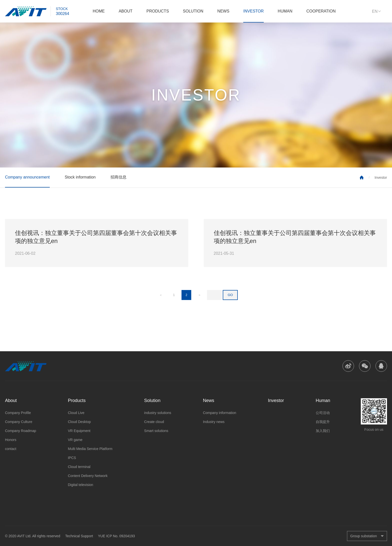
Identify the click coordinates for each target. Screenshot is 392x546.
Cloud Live (76, 413)
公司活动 (323, 413)
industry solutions (158, 413)
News (223, 11)
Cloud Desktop (79, 422)
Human (285, 11)
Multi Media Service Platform (90, 449)
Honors (11, 440)
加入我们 (323, 431)
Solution (193, 11)
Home (99, 11)
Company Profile (18, 413)
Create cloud (154, 422)
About (126, 11)
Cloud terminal (79, 467)
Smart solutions (156, 431)
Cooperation (321, 11)
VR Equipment (79, 431)
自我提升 (323, 422)
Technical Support (79, 536)
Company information (220, 413)
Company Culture (19, 422)
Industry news (214, 422)
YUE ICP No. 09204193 (116, 536)
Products (158, 11)
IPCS (72, 458)
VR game (75, 440)
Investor (253, 11)
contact (11, 449)
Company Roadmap (21, 431)
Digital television (80, 485)
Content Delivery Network (88, 476)
